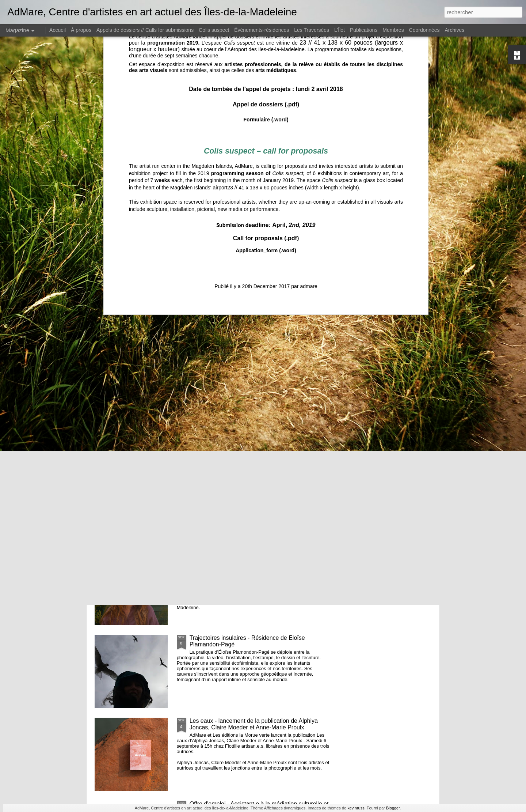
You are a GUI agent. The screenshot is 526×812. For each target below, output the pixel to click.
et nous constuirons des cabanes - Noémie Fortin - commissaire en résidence (255, 558)
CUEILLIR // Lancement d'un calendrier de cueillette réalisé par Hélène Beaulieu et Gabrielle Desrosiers (223, 343)
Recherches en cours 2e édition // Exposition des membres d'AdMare (396, 337)
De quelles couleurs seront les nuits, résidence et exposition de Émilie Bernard (253, 475)
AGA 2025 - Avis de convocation (305, 330)
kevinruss (356, 808)
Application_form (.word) (266, 48)
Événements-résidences (262, 30)
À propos (81, 30)
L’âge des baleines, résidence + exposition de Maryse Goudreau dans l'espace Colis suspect (137, 340)
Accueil (58, 30)
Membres (393, 30)
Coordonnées (424, 30)
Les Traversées (312, 30)
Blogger (393, 808)
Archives (455, 30)
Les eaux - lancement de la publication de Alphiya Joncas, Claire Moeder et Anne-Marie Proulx (254, 724)
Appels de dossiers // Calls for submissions (145, 30)
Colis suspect (214, 30)
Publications (364, 30)
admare (308, 83)
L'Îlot (340, 30)
